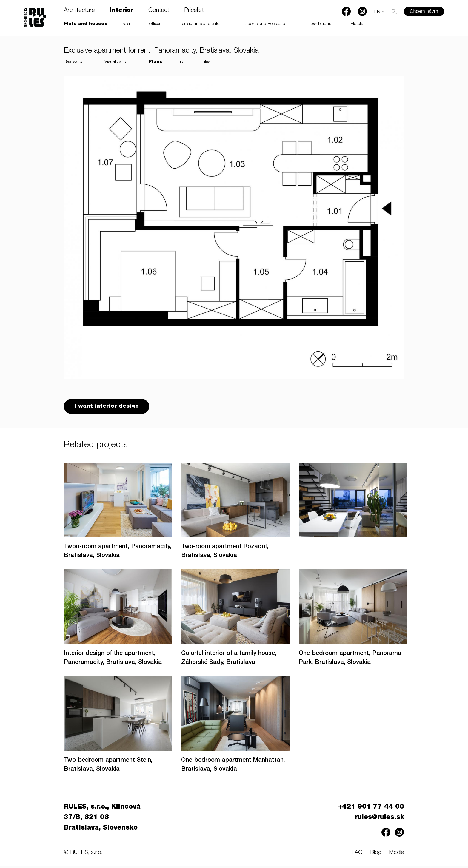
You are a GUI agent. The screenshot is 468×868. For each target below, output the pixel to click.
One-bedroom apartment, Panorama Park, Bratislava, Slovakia (350, 660)
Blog (376, 855)
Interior (122, 11)
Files (206, 62)
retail (127, 24)
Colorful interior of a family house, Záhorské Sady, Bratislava (229, 660)
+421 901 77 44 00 (371, 809)
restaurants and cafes (201, 24)
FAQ (357, 855)
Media (397, 855)
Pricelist (194, 11)
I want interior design (108, 408)
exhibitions (321, 24)
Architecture (79, 11)
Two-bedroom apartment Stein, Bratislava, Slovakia (108, 767)
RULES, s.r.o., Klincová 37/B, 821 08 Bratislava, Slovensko (102, 820)
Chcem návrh (424, 11)
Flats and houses (86, 24)
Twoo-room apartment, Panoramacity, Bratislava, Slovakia (118, 554)
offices (155, 24)
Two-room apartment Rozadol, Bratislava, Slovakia (225, 554)
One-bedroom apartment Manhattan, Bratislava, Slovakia (233, 767)
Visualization (117, 62)
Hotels (357, 24)
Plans (155, 62)
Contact (159, 11)
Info (181, 62)
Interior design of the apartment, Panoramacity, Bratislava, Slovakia (113, 660)
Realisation (74, 62)
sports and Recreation (267, 24)
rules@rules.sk (380, 820)
